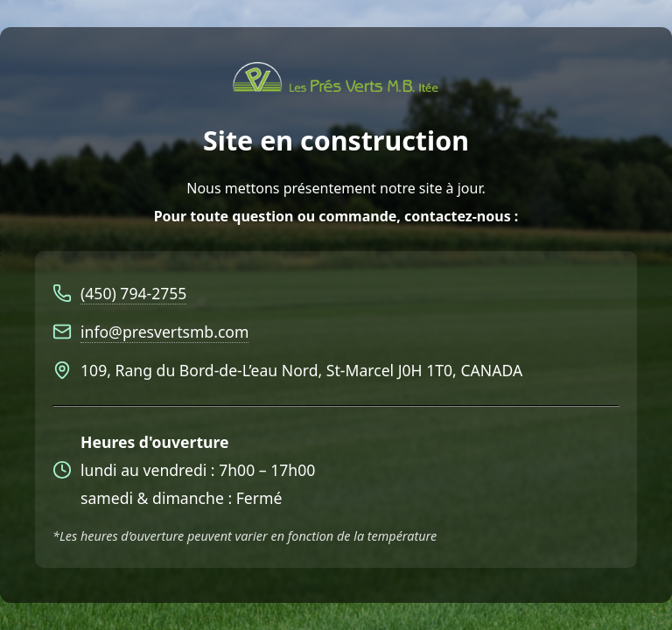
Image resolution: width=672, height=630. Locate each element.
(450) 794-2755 (133, 293)
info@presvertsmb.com (164, 332)
